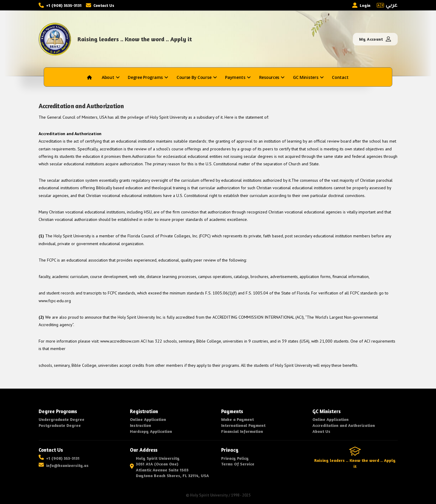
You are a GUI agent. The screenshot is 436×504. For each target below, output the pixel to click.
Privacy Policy (235, 458)
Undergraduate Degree (61, 419)
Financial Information (242, 431)
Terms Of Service (238, 464)
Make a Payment (237, 419)
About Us (321, 431)
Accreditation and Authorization (344, 425)
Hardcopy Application (151, 431)
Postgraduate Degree (60, 425)
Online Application (148, 419)
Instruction (140, 425)
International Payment (243, 425)
